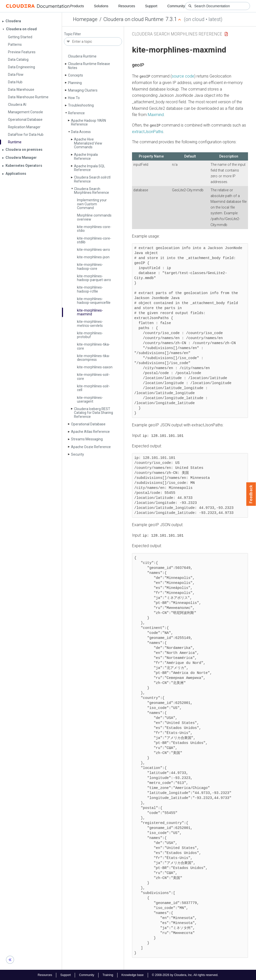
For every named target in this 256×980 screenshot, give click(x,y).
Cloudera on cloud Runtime (133, 19)
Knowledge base (133, 974)
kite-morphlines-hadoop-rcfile (90, 289)
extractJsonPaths (148, 131)
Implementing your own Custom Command (92, 204)
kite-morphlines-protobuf (90, 335)
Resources (127, 6)
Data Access (81, 132)
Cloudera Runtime (82, 56)
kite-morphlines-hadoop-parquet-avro (94, 278)
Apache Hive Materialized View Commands (88, 143)
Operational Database (88, 424)
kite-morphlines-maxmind (90, 312)
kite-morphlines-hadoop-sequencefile (94, 301)
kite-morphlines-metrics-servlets (90, 323)
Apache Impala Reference (86, 156)
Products (77, 6)
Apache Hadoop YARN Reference (88, 122)
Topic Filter (72, 34)
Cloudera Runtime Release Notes (89, 66)
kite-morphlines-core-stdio (94, 229)
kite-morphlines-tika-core (93, 346)
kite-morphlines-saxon (95, 367)
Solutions (101, 6)
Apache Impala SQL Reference (89, 168)
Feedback (251, 494)
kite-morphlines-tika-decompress (93, 358)
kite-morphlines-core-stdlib (94, 240)
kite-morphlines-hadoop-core (90, 266)
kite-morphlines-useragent (90, 399)
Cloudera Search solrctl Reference (92, 179)
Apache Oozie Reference (91, 447)
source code (183, 76)
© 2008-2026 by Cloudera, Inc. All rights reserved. (185, 974)
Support (151, 6)
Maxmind (156, 115)
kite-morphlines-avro (93, 250)
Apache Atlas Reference (90, 432)
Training (108, 974)
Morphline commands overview (94, 217)
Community (176, 6)
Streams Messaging (87, 439)
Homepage (85, 19)
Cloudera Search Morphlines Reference (91, 191)
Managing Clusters (83, 90)
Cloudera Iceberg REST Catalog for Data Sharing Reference (93, 413)
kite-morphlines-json (93, 257)
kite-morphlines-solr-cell (93, 388)
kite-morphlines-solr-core (93, 376)
